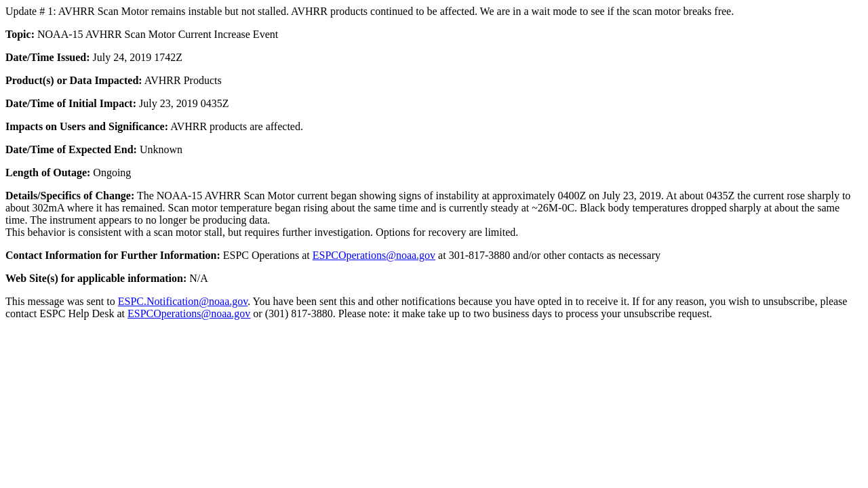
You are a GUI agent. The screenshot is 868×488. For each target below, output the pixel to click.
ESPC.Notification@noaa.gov (183, 301)
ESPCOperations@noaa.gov (374, 255)
